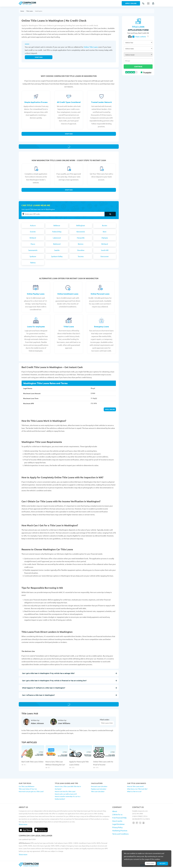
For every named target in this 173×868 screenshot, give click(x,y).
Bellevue (57, 225)
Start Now (69, 134)
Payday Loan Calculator (99, 789)
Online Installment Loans (68, 294)
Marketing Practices (120, 831)
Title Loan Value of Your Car (28, 789)
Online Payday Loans (36, 294)
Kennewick (81, 232)
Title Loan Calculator (98, 791)
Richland (105, 244)
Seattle (57, 250)
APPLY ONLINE (110, 409)
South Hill (105, 250)
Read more (150, 863)
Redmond (57, 244)
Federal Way (57, 232)
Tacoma (81, 256)
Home (22, 11)
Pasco (33, 244)
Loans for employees (36, 326)
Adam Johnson (37, 723)
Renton (81, 244)
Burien (105, 225)
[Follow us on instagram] (134, 823)
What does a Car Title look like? (137, 789)
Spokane (33, 256)
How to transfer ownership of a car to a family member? (68, 798)
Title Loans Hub (107, 723)
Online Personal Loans (100, 294)
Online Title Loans (91, 47)
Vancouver (105, 256)
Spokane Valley (57, 256)
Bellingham (81, 225)
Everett (33, 232)
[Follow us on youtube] (143, 823)
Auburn (33, 225)
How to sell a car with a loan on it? (66, 794)
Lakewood (57, 238)
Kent (105, 232)
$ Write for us (117, 814)
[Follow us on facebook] (137, 823)
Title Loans (30, 11)
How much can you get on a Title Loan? (31, 791)
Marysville (81, 238)
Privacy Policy (117, 827)
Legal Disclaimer (118, 824)
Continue (138, 66)
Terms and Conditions (120, 834)
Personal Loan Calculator (99, 786)
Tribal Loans (69, 326)
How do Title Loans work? (135, 786)
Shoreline (81, 250)
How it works (117, 821)
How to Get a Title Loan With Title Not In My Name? (68, 788)
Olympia (105, 238)
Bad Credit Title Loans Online (32, 762)
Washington (39, 11)
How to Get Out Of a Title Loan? (65, 791)
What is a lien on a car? (134, 791)
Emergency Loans (102, 326)
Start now (39, 57)
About (115, 811)
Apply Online (131, 3)
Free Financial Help (119, 818)
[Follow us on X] (140, 823)
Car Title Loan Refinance (27, 786)
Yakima (33, 263)
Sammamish (33, 250)
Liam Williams (64, 723)
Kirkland (33, 238)
